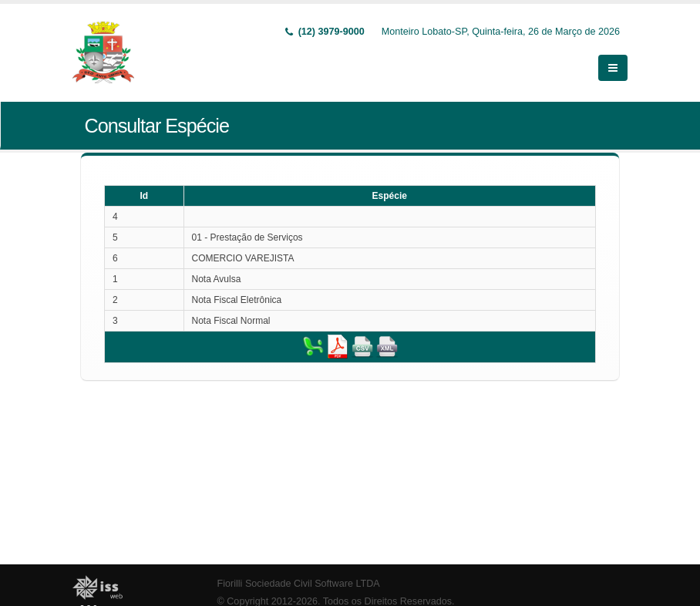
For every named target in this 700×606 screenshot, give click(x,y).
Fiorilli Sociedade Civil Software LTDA (299, 584)
